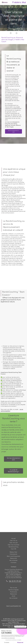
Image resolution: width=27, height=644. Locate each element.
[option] (13, 18)
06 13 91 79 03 (15, 581)
